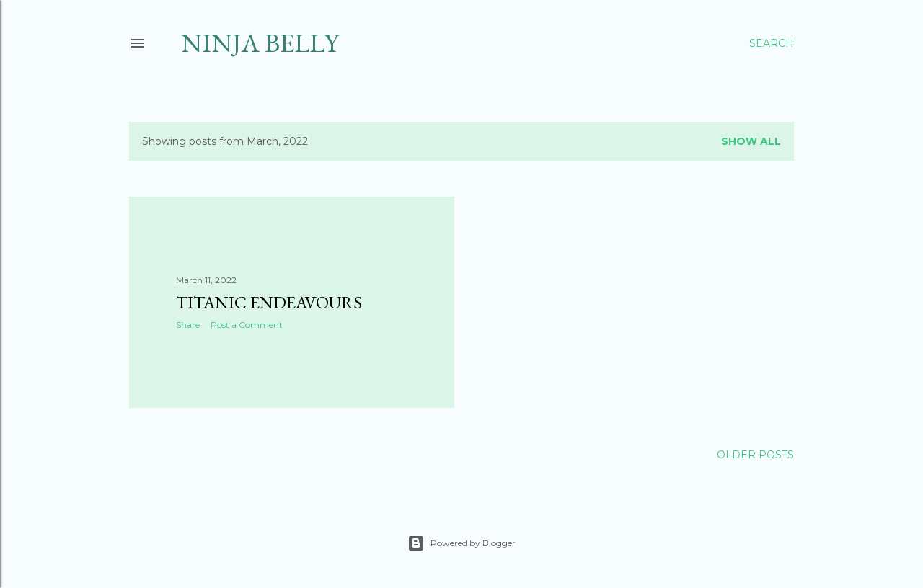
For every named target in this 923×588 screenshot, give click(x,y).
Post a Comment (247, 325)
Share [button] (188, 325)
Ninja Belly (260, 43)
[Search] (772, 43)
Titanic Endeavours (269, 302)
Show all (751, 141)
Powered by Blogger (461, 543)
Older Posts (755, 455)
